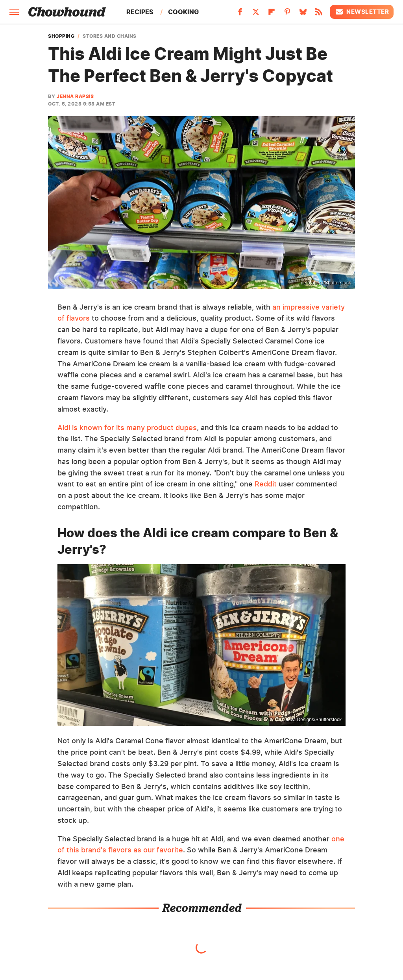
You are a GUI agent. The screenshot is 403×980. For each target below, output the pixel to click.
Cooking (183, 12)
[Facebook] (240, 14)
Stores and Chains (110, 36)
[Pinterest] (287, 14)
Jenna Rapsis (75, 96)
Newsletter (362, 12)
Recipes (140, 12)
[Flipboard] (272, 14)
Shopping (61, 36)
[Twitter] (256, 14)
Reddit (266, 484)
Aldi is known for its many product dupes (127, 428)
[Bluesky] (303, 14)
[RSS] (319, 14)
